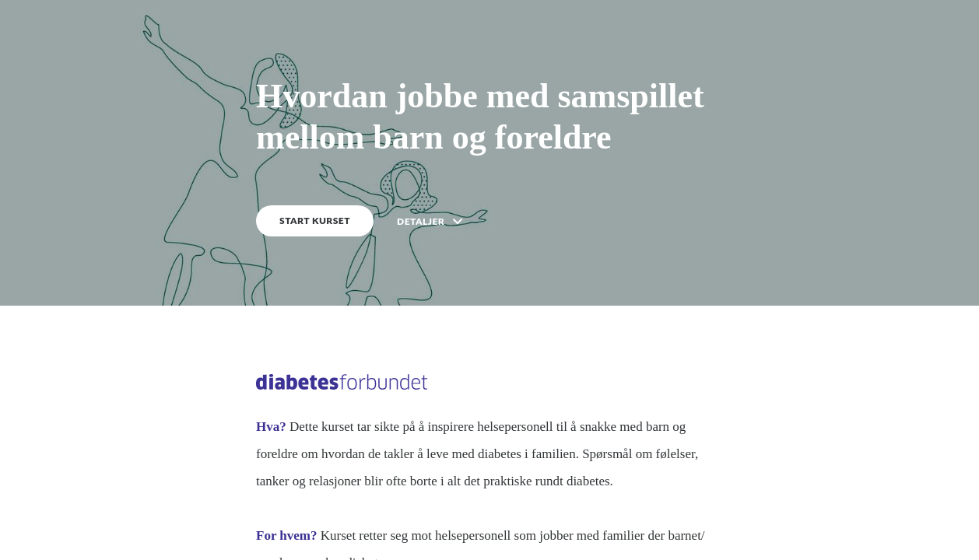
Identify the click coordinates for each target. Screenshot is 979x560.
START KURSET (315, 220)
